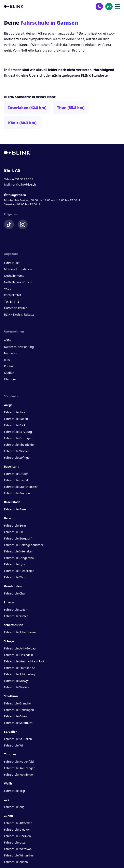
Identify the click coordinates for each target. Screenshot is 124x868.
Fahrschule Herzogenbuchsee (24, 545)
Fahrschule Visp (15, 791)
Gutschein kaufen (16, 308)
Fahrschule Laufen (16, 474)
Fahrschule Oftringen (18, 438)
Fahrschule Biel (14, 532)
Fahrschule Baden (16, 419)
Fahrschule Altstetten (18, 823)
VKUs (8, 289)
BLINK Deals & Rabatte (19, 314)
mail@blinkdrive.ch (23, 184)
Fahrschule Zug (14, 807)
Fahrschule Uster (15, 842)
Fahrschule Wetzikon (18, 849)
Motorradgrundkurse (18, 269)
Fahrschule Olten (15, 716)
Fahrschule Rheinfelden (20, 445)
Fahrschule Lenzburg (18, 432)
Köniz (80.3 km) (22, 123)
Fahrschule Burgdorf (18, 538)
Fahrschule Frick (15, 425)
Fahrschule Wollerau (18, 687)
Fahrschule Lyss (15, 564)
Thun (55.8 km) (71, 108)
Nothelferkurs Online (18, 282)
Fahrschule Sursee (16, 616)
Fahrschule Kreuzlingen (20, 768)
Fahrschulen (12, 263)
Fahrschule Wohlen (17, 451)
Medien (9, 373)
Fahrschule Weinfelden (19, 775)
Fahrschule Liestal (16, 480)
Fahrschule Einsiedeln (18, 655)
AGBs (8, 340)
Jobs (7, 360)
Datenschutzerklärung (19, 347)
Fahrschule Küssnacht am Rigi (24, 661)
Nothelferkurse (14, 276)
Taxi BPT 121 (12, 301)
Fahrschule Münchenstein (21, 487)
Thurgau (10, 754)
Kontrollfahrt (13, 295)
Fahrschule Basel (15, 509)
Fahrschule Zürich (16, 862)
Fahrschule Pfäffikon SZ (20, 668)
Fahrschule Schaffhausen (21, 632)
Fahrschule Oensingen (19, 710)
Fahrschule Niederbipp (19, 571)
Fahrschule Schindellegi (20, 674)
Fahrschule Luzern (16, 610)
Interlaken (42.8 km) (27, 108)
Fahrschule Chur (15, 593)
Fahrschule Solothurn (18, 723)
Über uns (10, 379)
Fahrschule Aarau (16, 412)
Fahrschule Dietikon (17, 829)
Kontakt (9, 366)
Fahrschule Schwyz (17, 681)
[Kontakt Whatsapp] (109, 6)
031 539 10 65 (24, 179)
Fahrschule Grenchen (18, 703)
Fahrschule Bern (15, 525)
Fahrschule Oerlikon (17, 836)
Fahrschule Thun (15, 577)
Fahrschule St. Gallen (18, 739)
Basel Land (12, 466)
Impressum (12, 353)
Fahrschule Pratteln (17, 493)
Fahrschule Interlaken (19, 551)
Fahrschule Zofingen (18, 458)
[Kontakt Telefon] (99, 6)
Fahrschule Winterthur (19, 855)
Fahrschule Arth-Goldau (20, 648)
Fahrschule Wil (14, 745)
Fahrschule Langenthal (19, 558)
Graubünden (13, 586)
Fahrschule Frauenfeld (19, 762)
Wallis (8, 783)
